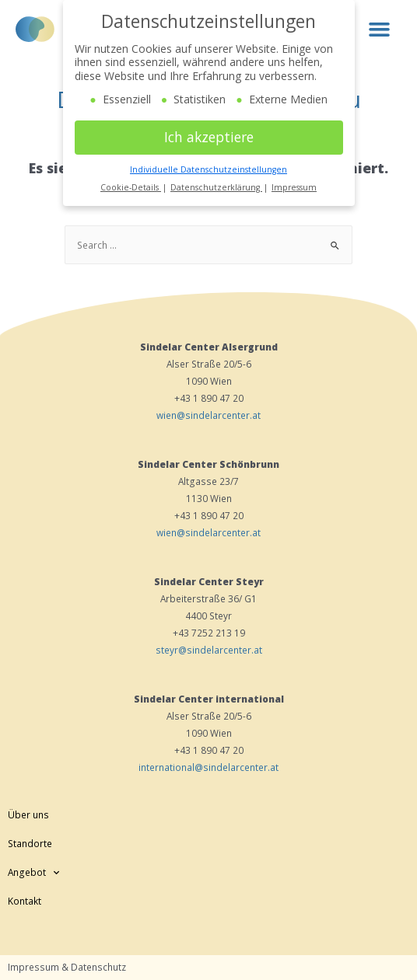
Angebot (33, 872)
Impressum (294, 187)
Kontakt (25, 901)
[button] (379, 29)
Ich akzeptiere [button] (209, 137)
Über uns (28, 814)
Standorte (30, 843)
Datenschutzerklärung (216, 187)
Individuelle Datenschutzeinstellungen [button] (208, 169)
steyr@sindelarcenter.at (209, 650)
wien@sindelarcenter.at (208, 415)
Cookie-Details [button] (131, 187)
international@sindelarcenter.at (208, 767)
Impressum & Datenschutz (67, 967)
